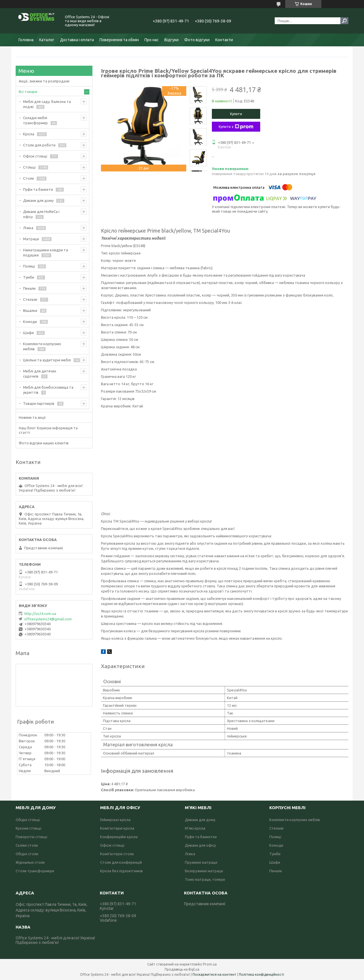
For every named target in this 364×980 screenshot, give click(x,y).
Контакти (224, 40)
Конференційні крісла (119, 837)
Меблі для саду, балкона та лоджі (47, 104)
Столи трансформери (35, 871)
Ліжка (28, 228)
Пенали (29, 288)
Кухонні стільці (28, 828)
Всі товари (28, 92)
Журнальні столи (30, 862)
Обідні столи (27, 854)
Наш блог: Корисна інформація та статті (48, 430)
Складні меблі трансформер (35, 120)
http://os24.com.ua (40, 614)
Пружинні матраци (201, 862)
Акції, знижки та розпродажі (44, 81)
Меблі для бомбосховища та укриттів (48, 390)
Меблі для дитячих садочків (40, 374)
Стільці (29, 167)
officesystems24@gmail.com (48, 619)
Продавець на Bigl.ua (182, 969)
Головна (26, 40)
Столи (28, 178)
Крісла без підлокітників (121, 871)
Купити (236, 114)
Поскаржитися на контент (214, 974)
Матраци (31, 239)
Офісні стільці (35, 156)
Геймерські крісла (115, 820)
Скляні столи (27, 845)
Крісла (29, 134)
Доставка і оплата (77, 40)
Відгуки (171, 40)
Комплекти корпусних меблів (42, 346)
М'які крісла (195, 828)
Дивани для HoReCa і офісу (41, 214)
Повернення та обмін (119, 40)
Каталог (47, 40)
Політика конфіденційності (261, 974)
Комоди (30, 322)
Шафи (28, 333)
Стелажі (30, 299)
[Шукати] (344, 21)
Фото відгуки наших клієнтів (44, 443)
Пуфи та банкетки (201, 837)
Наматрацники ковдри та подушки (45, 252)
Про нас (152, 40)
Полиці (29, 266)
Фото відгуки (197, 40)
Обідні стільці (28, 820)
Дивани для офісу (200, 845)
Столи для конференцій (121, 862)
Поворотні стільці (31, 837)
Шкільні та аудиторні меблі (47, 360)
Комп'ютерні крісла (117, 828)
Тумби (29, 277)
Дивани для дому (38, 200)
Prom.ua (210, 964)
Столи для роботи (39, 145)
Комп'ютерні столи (117, 854)
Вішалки (30, 310)
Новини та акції (32, 417)
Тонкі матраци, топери (205, 879)
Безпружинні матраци (204, 871)
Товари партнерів (39, 403)
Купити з (236, 127)
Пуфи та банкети (38, 189)
